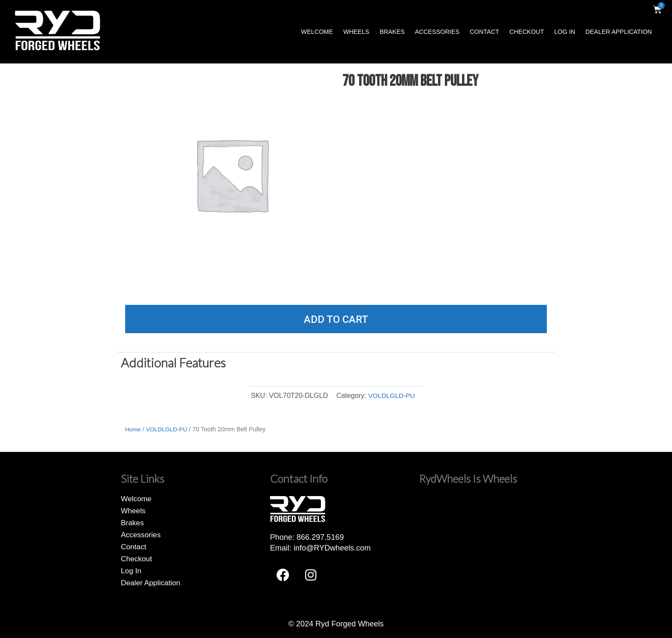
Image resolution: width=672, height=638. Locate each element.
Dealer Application (619, 32)
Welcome (317, 32)
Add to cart (336, 319)
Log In (565, 32)
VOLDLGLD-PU (391, 395)
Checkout (527, 32)
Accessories (437, 32)
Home (133, 429)
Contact (484, 32)
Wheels (356, 32)
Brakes (392, 32)
